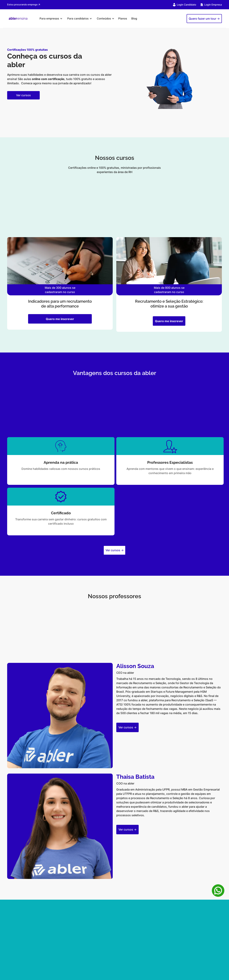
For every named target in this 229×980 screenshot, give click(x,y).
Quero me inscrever (60, 319)
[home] (18, 19)
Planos (123, 18)
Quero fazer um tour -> (204, 19)
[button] (50, 19)
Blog (134, 18)
